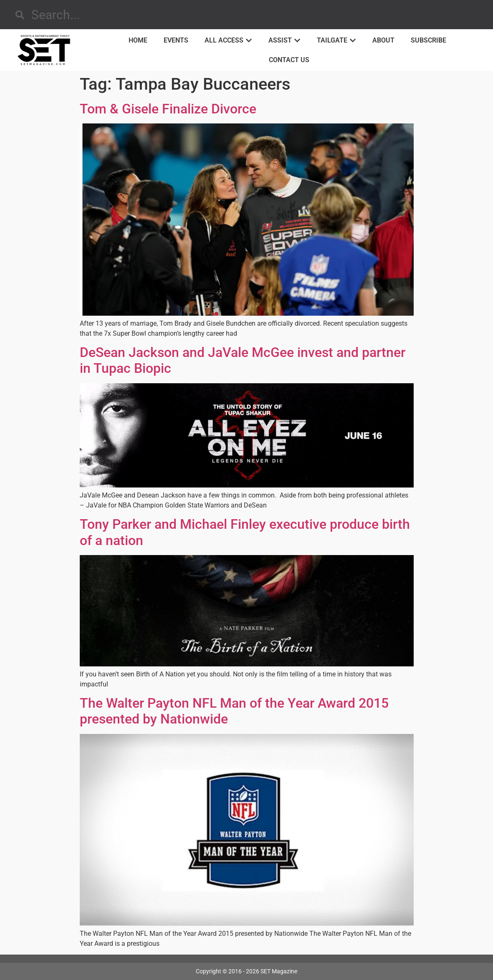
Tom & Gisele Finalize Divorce (168, 109)
